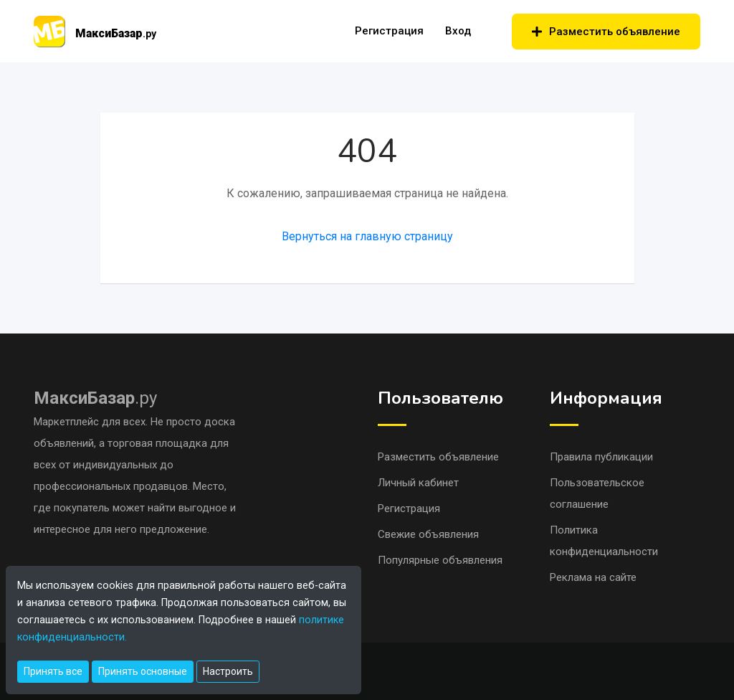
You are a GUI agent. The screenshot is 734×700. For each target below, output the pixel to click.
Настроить (228, 671)
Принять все (53, 671)
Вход (458, 31)
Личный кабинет (418, 483)
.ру (95, 398)
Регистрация (389, 31)
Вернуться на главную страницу (367, 236)
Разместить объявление (606, 32)
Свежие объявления (428, 534)
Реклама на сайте (593, 577)
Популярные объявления (440, 560)
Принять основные (143, 671)
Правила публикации (601, 457)
